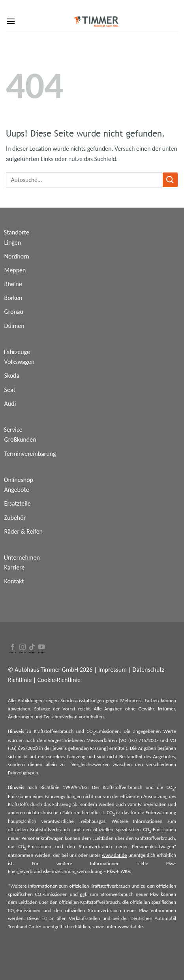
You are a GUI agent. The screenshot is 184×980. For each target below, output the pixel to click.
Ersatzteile (18, 503)
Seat (10, 390)
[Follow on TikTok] (32, 647)
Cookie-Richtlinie (59, 680)
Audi (10, 404)
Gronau (14, 312)
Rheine (13, 284)
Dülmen (14, 326)
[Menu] (11, 21)
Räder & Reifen (23, 531)
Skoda (12, 376)
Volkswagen (20, 362)
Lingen (13, 243)
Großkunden (20, 439)
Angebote (17, 490)
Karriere (15, 567)
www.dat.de (114, 855)
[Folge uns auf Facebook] (13, 647)
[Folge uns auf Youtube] (41, 647)
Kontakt (14, 581)
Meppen (15, 270)
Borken (13, 298)
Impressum (113, 670)
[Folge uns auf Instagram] (23, 647)
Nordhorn (17, 256)
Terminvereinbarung (30, 454)
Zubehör (15, 518)
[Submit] (170, 180)
